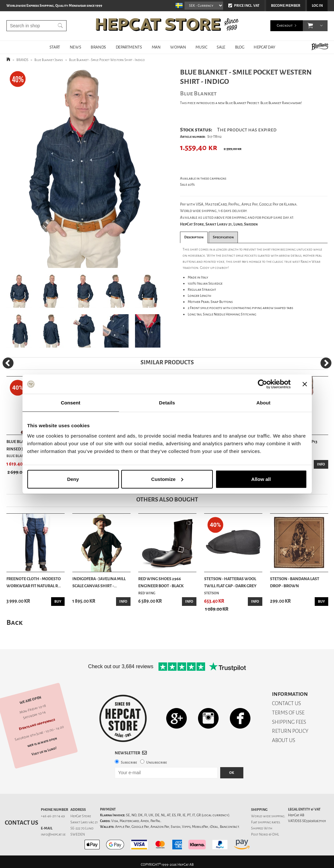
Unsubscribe (157, 762)
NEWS (75, 47)
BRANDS (98, 47)
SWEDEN (78, 834)
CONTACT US (286, 703)
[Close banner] (305, 384)
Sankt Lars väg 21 (84, 822)
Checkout (285, 26)
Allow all (261, 479)
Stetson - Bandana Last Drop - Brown (295, 582)
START (55, 47)
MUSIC (201, 47)
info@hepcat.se (53, 834)
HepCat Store (81, 816)
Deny (73, 479)
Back (14, 622)
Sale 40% (187, 185)
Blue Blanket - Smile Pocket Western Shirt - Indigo (107, 60)
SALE (221, 47)
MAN (156, 47)
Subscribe (129, 762)
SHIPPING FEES (289, 722)
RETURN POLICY (290, 731)
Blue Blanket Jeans (49, 60)
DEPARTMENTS (129, 47)
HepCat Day (264, 47)
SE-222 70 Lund (82, 828)
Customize (167, 479)
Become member (286, 6)
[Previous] (8, 363)
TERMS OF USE (288, 713)
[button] (310, 26)
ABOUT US (284, 740)
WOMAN (178, 47)
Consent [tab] (71, 403)
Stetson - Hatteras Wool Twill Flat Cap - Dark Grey (230, 582)
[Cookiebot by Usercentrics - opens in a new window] (262, 384)
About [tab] (264, 403)
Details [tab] (167, 403)
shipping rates (269, 822)
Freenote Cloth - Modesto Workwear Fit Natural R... (34, 582)
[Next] (326, 363)
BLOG (239, 47)
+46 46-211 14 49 (53, 816)
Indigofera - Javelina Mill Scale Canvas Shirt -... (99, 582)
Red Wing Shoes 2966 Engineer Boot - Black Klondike (161, 583)
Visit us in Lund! (44, 751)
